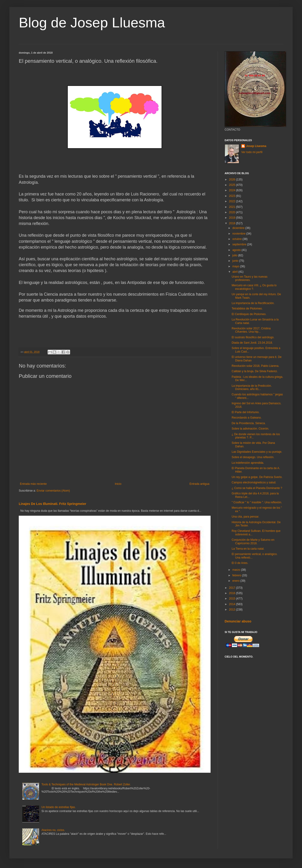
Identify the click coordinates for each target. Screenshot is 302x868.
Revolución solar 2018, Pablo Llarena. (255, 366)
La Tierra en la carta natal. (248, 549)
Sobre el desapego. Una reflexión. (253, 457)
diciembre (239, 228)
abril (235, 272)
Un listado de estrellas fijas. (59, 807)
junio (236, 261)
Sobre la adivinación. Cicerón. (250, 429)
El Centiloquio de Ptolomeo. (249, 314)
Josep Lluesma (256, 146)
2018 (233, 223)
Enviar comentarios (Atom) (53, 491)
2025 (233, 185)
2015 (233, 599)
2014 (233, 604)
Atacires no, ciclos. (53, 830)
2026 (233, 180)
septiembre (240, 244)
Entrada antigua (199, 484)
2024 (233, 190)
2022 (233, 201)
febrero (237, 575)
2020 (233, 212)
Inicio (118, 484)
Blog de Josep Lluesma (92, 23)
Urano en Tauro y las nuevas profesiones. (250, 278)
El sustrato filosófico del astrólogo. (253, 337)
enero (236, 581)
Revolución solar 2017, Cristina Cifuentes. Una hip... (251, 330)
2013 (233, 610)
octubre (237, 239)
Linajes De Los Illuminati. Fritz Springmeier (53, 504)
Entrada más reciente (33, 484)
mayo (236, 266)
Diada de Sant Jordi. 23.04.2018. (252, 343)
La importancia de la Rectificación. (253, 303)
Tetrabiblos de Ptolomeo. (247, 309)
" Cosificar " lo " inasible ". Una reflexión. (257, 502)
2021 (233, 207)
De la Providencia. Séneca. (249, 423)
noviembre (239, 234)
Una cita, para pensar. (245, 517)
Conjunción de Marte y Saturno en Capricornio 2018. (253, 541)
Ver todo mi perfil (252, 152)
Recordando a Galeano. (247, 418)
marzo (237, 570)
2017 (233, 588)
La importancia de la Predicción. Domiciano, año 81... (252, 387)
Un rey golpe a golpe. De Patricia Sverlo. (257, 477)
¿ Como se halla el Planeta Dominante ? (257, 488)
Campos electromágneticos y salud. (254, 482)
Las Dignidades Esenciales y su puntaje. (257, 452)
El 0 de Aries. (240, 563)
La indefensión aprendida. (248, 463)
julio (235, 255)
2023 (233, 196)
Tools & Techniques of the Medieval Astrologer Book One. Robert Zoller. (86, 784)
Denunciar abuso (238, 621)
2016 (233, 593)
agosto (237, 250)
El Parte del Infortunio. (246, 412)
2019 (233, 218)
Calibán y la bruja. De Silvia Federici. (255, 371)
